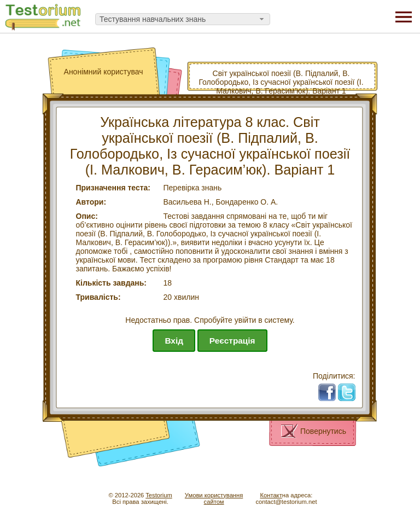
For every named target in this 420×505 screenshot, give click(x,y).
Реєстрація (232, 341)
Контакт (271, 495)
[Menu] (404, 16)
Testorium (159, 495)
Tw (351, 388)
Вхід (174, 341)
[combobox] (183, 19)
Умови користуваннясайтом (214, 498)
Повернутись (323, 431)
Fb (331, 388)
